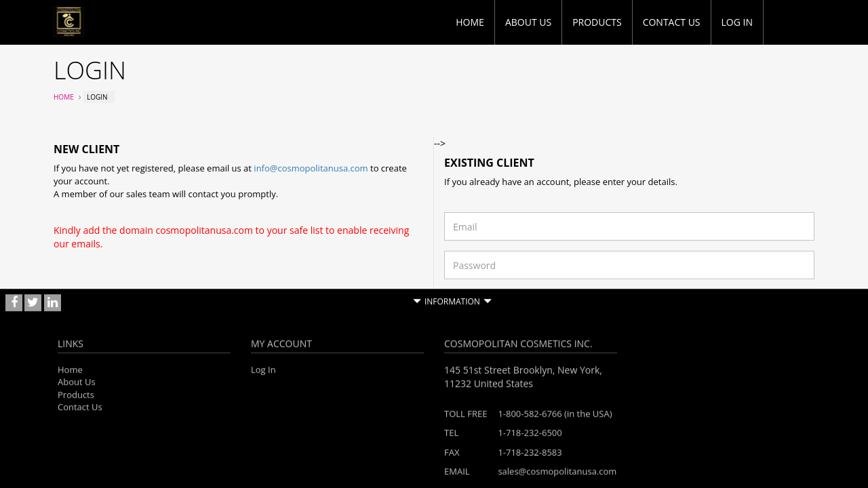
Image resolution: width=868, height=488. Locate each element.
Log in (737, 22)
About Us (528, 22)
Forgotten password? (485, 296)
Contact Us (672, 22)
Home (470, 22)
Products (597, 22)
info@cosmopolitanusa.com (311, 168)
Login (794, 323)
